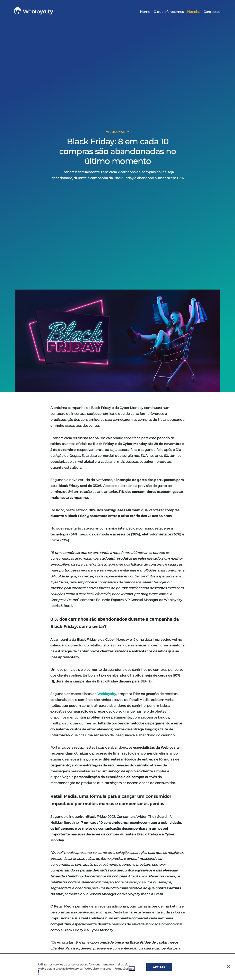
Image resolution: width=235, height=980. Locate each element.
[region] (117, 967)
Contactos (212, 12)
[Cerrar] (228, 966)
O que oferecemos (169, 12)
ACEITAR (159, 967)
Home (145, 12)
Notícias (194, 12)
